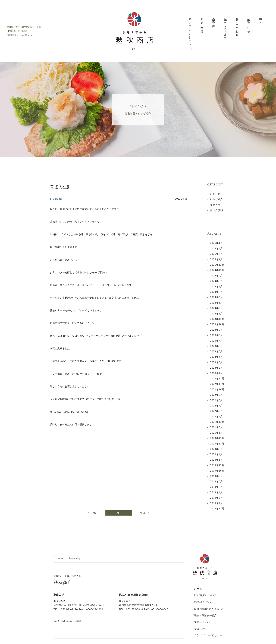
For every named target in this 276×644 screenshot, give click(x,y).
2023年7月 (217, 341)
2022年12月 (217, 379)
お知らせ (215, 194)
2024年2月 (217, 308)
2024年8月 (217, 281)
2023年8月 (217, 335)
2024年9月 (217, 276)
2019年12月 (217, 465)
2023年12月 (217, 319)
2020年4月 (217, 454)
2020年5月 (217, 449)
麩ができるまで (225, 27)
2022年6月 (217, 411)
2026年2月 (217, 254)
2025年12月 (217, 265)
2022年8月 (217, 400)
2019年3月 (217, 498)
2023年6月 (217, 346)
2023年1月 (217, 373)
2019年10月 (217, 471)
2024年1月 (217, 314)
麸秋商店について (249, 24)
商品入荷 (215, 205)
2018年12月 (217, 509)
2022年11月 (217, 384)
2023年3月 (217, 362)
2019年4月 (217, 492)
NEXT (145, 513)
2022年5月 (217, 417)
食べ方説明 (217, 210)
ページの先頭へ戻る (70, 558)
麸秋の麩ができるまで (208, 609)
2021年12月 (217, 422)
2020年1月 (217, 460)
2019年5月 (217, 487)
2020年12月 (217, 438)
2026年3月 (217, 249)
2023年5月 (217, 351)
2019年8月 (217, 476)
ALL (119, 513)
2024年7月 (217, 287)
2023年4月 (217, 357)
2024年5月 (217, 297)
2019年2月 (217, 503)
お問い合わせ (202, 24)
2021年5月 (217, 427)
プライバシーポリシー (208, 635)
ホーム (261, 20)
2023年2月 (217, 368)
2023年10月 (217, 324)
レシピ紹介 (217, 199)
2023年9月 (217, 330)
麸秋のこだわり (237, 26)
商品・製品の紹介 (214, 20)
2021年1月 (217, 433)
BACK (93, 513)
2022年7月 (217, 406)
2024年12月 (217, 270)
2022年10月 (217, 389)
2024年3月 (217, 303)
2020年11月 (217, 444)
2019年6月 (217, 482)
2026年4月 (217, 243)
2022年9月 (217, 395)
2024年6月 (217, 292)
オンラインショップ (190, 33)
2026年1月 (217, 259)
